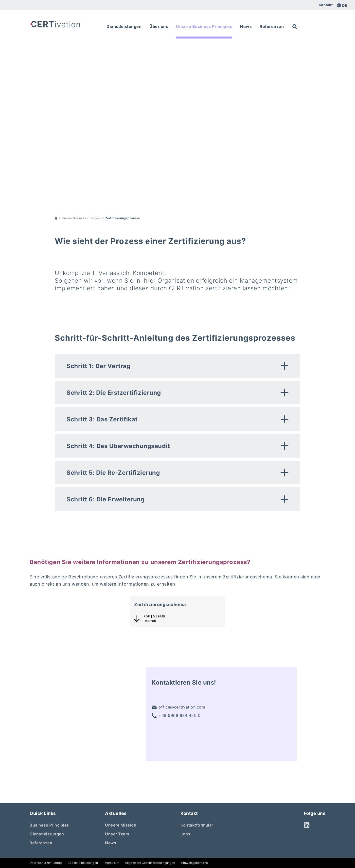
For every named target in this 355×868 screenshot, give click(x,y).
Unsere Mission (121, 825)
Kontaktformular (197, 825)
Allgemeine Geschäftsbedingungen (150, 863)
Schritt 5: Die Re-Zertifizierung (113, 473)
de (342, 5)
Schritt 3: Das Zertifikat (102, 419)
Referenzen (41, 843)
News (111, 843)
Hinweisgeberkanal (195, 863)
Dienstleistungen (47, 834)
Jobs (185, 834)
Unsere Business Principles (81, 218)
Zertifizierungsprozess (123, 218)
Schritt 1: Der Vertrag (98, 366)
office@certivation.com (178, 707)
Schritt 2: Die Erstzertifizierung (114, 393)
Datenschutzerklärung (46, 863)
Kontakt (326, 5)
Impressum (111, 863)
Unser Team (117, 834)
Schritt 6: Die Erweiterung (106, 499)
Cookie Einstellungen (83, 863)
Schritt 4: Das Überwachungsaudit (118, 446)
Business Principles (49, 825)
